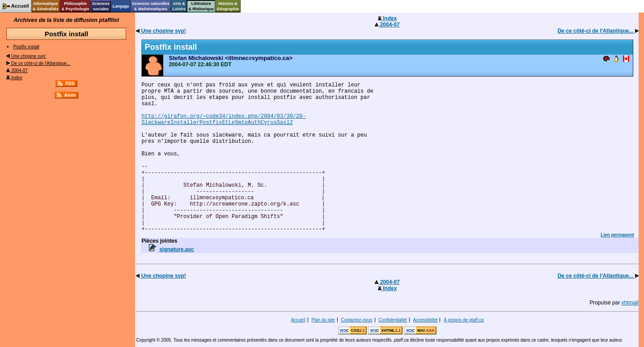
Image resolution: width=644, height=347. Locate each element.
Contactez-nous (356, 320)
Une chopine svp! (26, 56)
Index (14, 78)
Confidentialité (392, 320)
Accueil (298, 320)
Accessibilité (425, 320)
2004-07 (17, 71)
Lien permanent (617, 235)
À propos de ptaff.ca (464, 320)
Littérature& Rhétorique (201, 6)
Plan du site (323, 320)
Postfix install (26, 47)
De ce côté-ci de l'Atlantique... (38, 63)
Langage (121, 6)
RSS (70, 84)
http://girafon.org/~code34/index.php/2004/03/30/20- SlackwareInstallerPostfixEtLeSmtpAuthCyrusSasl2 (223, 120)
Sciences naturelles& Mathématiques (151, 6)
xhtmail (630, 303)
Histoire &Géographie (228, 6)
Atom (70, 95)
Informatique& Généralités (46, 6)
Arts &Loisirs (179, 6)
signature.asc (176, 249)
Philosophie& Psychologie (75, 6)
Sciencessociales (101, 6)
